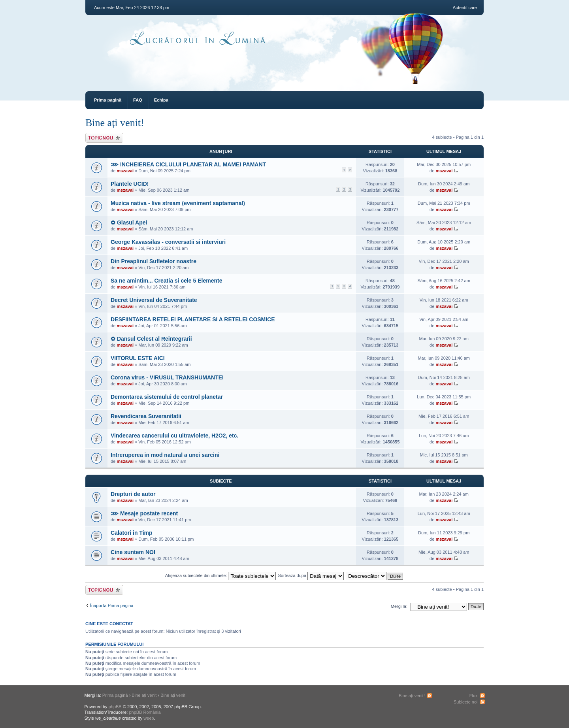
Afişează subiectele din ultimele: (221, 575)
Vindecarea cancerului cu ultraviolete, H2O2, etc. (174, 436)
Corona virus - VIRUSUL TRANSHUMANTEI (167, 377)
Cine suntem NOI (133, 552)
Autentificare (465, 8)
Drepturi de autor (133, 494)
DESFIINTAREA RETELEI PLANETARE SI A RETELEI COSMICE (193, 319)
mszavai (125, 171)
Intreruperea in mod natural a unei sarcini (165, 455)
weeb (149, 718)
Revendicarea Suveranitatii (146, 416)
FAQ (138, 100)
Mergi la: (399, 606)
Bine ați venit (144, 695)
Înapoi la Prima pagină (112, 605)
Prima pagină (108, 100)
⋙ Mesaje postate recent (144, 513)
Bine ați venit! (115, 123)
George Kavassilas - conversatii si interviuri (168, 242)
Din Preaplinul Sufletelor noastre (154, 261)
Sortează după (311, 575)
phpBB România (145, 712)
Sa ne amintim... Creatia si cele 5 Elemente (166, 281)
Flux (474, 696)
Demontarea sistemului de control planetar (167, 397)
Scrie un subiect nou (104, 138)
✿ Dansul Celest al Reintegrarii (151, 339)
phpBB (115, 707)
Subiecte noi (466, 702)
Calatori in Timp (132, 533)
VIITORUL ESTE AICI (138, 358)
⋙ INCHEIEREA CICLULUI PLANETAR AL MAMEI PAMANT (188, 164)
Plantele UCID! (130, 184)
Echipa (161, 100)
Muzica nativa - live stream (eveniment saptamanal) (178, 203)
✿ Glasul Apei (129, 223)
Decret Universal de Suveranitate (154, 300)
